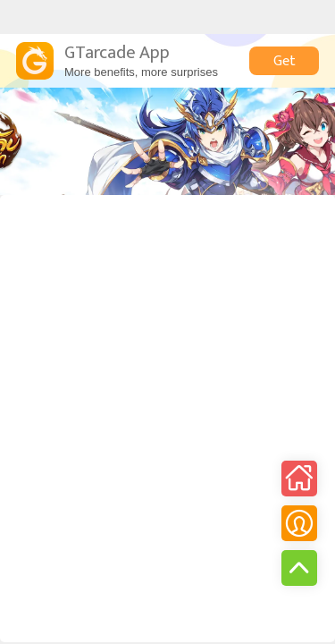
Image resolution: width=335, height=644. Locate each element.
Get (285, 61)
